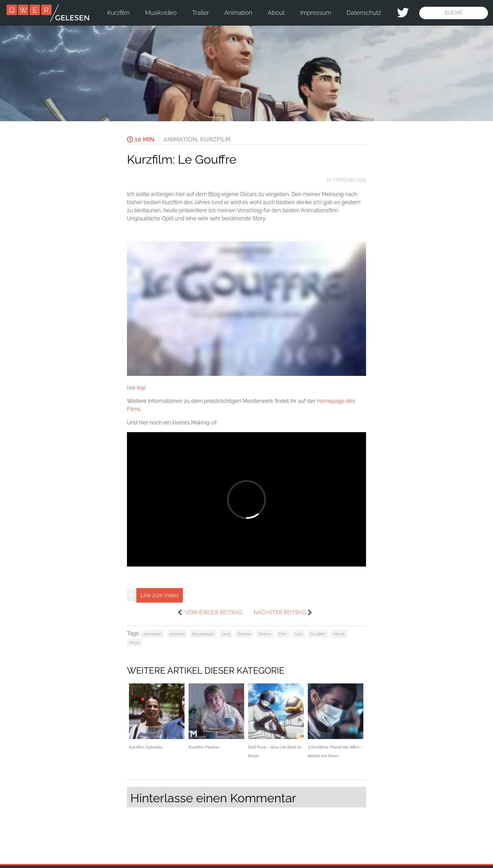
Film (283, 634)
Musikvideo (161, 13)
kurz (299, 634)
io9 (140, 388)
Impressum (316, 13)
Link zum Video (160, 595)
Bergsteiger (203, 634)
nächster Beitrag (280, 613)
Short (134, 643)
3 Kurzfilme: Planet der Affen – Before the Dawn (336, 721)
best (226, 634)
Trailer (200, 13)
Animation (238, 13)
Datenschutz (364, 13)
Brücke (244, 634)
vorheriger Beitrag (213, 613)
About (276, 13)
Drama (265, 634)
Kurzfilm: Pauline (216, 717)
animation (153, 634)
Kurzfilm (118, 13)
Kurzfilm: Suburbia (157, 717)
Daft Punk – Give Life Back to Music (276, 721)
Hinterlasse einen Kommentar (213, 798)
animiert (177, 634)
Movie (339, 634)
